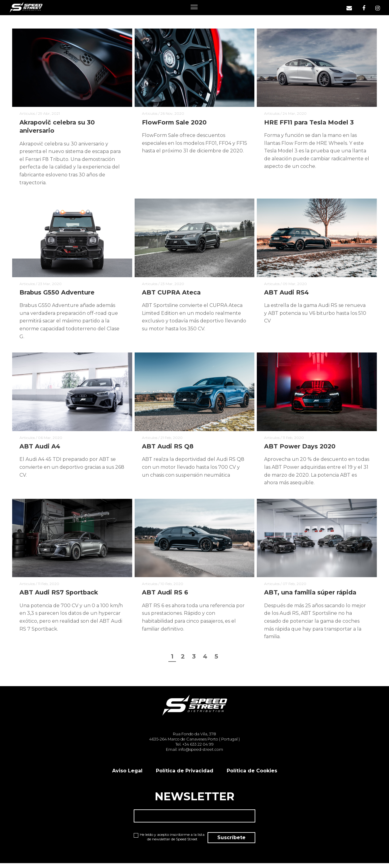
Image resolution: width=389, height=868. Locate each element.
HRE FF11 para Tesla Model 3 (310, 123)
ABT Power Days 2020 (300, 448)
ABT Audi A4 (40, 448)
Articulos (27, 114)
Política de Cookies (252, 775)
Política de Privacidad (185, 775)
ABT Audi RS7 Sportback (59, 595)
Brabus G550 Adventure (57, 294)
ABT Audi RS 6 (165, 595)
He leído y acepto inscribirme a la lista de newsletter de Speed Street (164, 844)
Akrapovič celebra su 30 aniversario (58, 127)
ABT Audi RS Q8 (168, 448)
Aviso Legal (127, 775)
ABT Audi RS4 (286, 294)
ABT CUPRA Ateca (172, 294)
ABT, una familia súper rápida (312, 595)
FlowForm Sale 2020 (175, 123)
